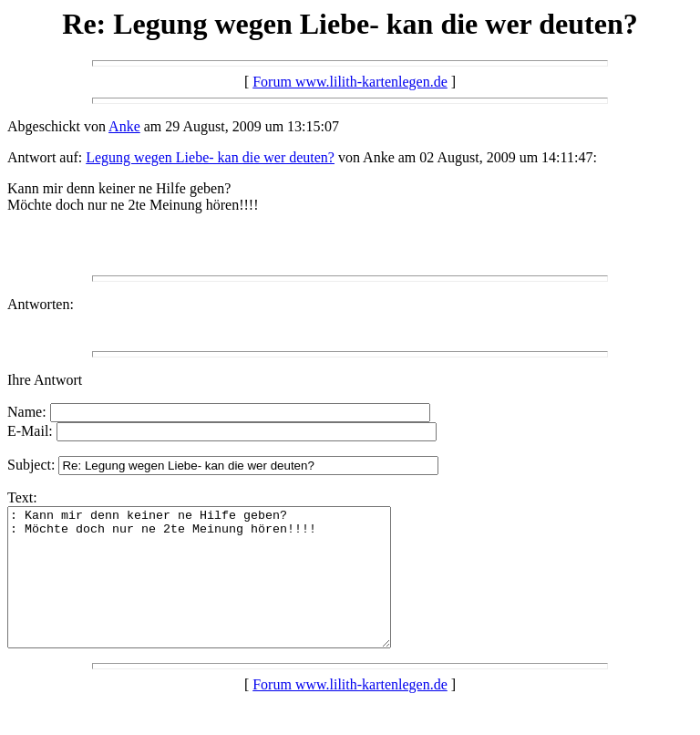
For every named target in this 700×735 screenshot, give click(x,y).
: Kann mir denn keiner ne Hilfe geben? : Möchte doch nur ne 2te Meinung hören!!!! (222, 591)
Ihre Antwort (45, 380)
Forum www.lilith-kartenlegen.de (350, 82)
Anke (124, 126)
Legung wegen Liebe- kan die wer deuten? (210, 157)
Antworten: (41, 304)
